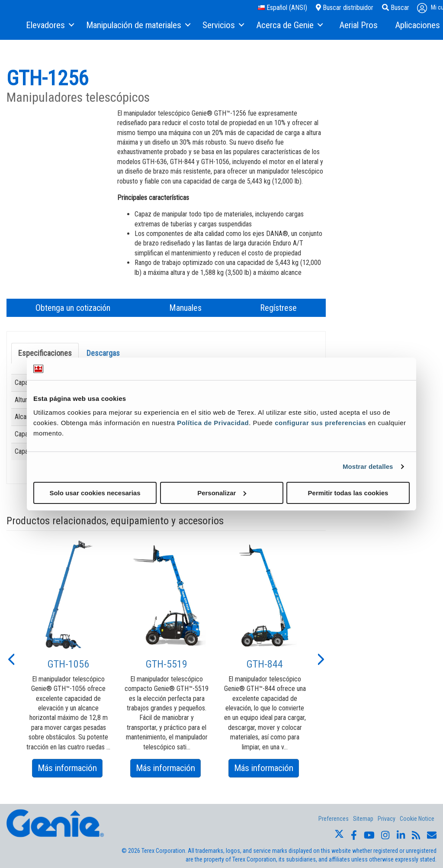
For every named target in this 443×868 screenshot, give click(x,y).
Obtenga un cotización (73, 308)
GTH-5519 (167, 664)
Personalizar (222, 492)
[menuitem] (50, 26)
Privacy (387, 819)
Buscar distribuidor (345, 8)
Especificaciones (45, 353)
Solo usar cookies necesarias (95, 492)
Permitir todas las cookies (348, 492)
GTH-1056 (68, 664)
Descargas (103, 353)
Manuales (185, 308)
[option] (69, 658)
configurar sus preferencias (320, 422)
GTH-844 (265, 664)
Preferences (334, 819)
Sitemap (363, 819)
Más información (70, 770)
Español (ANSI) (282, 8)
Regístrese (278, 308)
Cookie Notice (417, 819)
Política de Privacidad (213, 422)
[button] (11, 658)
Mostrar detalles (368, 466)
